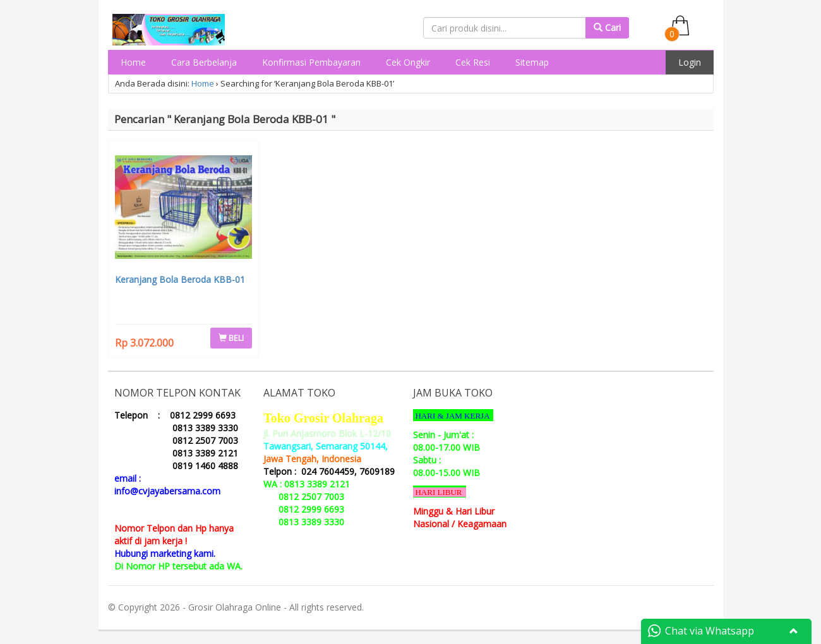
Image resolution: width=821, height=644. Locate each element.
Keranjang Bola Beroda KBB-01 (180, 279)
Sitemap (532, 62)
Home (133, 62)
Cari (607, 27)
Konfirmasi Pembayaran (311, 62)
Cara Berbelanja (204, 62)
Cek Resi (473, 62)
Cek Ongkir (408, 62)
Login (690, 62)
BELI (231, 338)
